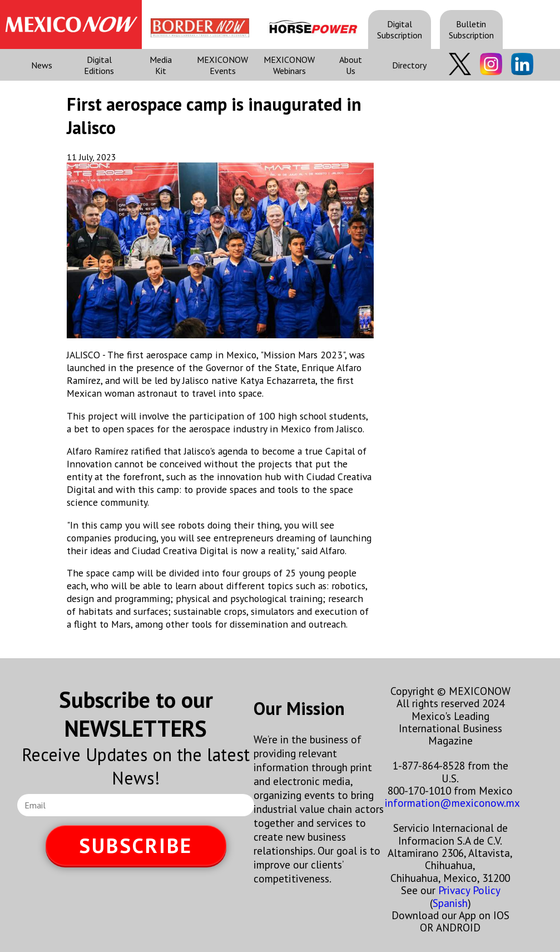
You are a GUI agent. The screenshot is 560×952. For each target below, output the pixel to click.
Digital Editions (99, 65)
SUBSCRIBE (136, 845)
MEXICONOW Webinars (289, 65)
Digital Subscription (400, 29)
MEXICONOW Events (222, 65)
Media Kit (161, 65)
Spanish (450, 903)
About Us (351, 65)
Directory (409, 65)
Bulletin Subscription (471, 29)
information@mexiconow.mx (452, 803)
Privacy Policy (469, 890)
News (42, 65)
